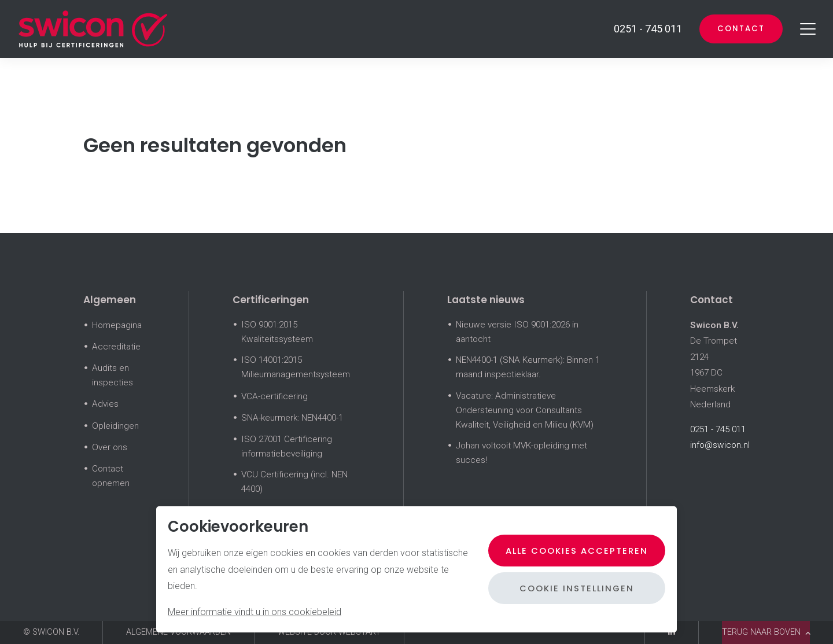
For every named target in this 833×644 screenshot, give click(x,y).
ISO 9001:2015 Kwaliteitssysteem (277, 332)
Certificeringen (271, 300)
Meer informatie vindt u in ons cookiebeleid (255, 612)
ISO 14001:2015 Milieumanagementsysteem (296, 367)
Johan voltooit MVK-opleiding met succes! (521, 453)
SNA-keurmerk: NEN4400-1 (292, 418)
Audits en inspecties (113, 375)
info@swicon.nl (720, 445)
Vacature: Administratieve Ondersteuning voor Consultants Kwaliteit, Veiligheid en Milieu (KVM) (525, 410)
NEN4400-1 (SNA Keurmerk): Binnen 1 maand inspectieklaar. (528, 367)
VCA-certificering (274, 396)
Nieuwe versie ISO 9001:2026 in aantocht (517, 332)
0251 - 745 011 (718, 429)
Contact (739, 29)
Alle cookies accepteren (575, 551)
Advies (105, 404)
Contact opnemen (111, 476)
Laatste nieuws (486, 300)
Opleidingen (115, 426)
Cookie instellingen (575, 588)
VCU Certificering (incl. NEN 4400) (294, 482)
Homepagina (117, 325)
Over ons (110, 447)
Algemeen (110, 300)
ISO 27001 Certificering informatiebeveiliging (287, 446)
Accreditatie (116, 347)
